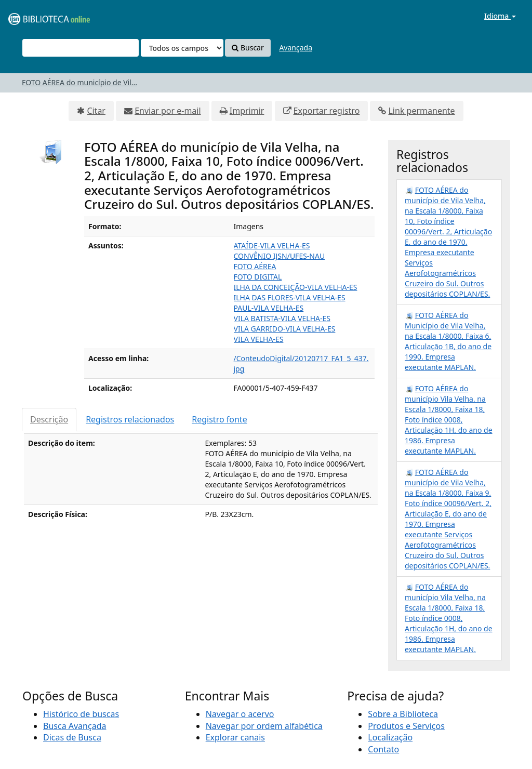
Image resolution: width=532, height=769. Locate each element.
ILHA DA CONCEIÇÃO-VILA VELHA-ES (296, 287)
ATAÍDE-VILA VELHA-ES (272, 246)
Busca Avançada (75, 726)
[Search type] (182, 48)
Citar (96, 111)
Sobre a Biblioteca (403, 714)
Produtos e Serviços (406, 726)
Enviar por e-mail (168, 111)
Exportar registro (327, 111)
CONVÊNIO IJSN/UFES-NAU (280, 256)
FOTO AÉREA (255, 266)
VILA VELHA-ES (259, 339)
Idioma (500, 16)
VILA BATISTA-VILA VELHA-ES (282, 318)
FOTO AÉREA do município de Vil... (79, 82)
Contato (383, 749)
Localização (390, 737)
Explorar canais (235, 737)
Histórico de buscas (81, 714)
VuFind (33, 16)
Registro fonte (219, 419)
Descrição (49, 419)
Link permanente (421, 111)
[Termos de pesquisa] (81, 48)
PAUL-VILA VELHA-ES (269, 308)
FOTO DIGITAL (258, 277)
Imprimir (247, 111)
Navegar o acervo (240, 714)
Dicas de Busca (72, 737)
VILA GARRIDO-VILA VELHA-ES (285, 329)
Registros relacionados (130, 419)
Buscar (248, 48)
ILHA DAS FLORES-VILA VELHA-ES (290, 297)
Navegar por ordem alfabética (264, 726)
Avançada (296, 48)
